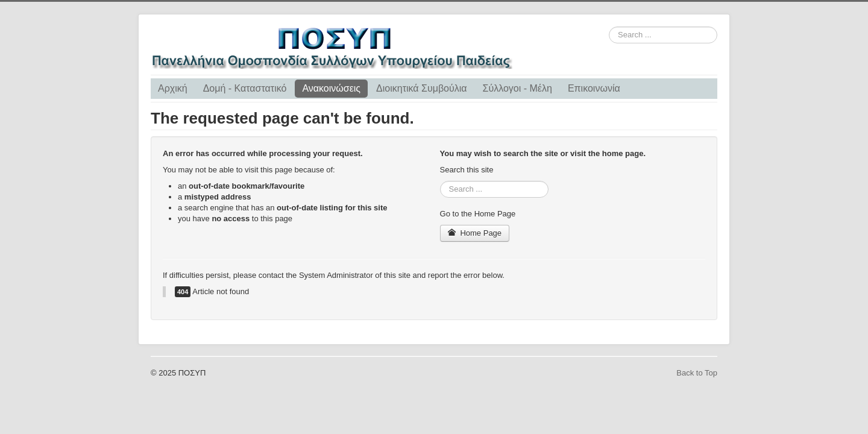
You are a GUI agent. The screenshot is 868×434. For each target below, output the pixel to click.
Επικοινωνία (594, 88)
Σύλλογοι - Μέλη (517, 88)
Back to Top (697, 373)
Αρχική (173, 88)
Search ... (609, 27)
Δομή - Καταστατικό (245, 88)
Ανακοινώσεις (331, 88)
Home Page (475, 233)
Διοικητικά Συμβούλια (421, 88)
